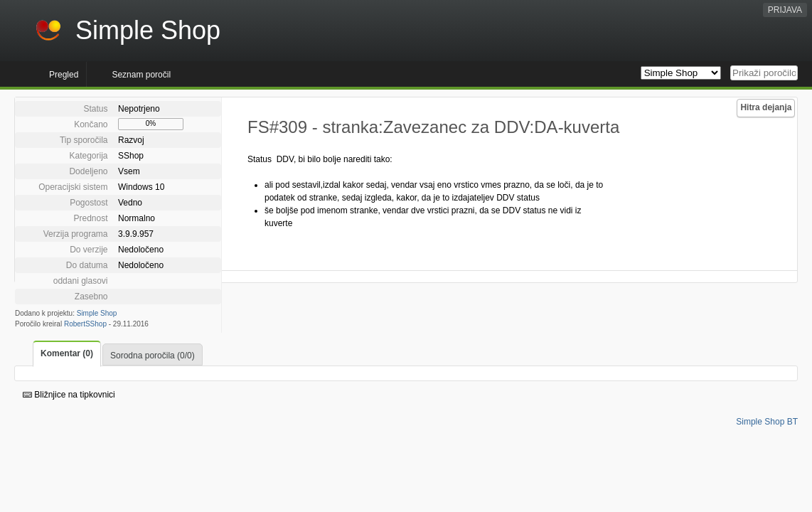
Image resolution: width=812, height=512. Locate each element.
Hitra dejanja (766, 107)
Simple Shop (97, 313)
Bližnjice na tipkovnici (69, 395)
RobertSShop (85, 324)
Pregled (64, 75)
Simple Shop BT (767, 422)
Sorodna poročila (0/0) (153, 356)
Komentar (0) (67, 353)
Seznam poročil (141, 75)
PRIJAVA (785, 10)
